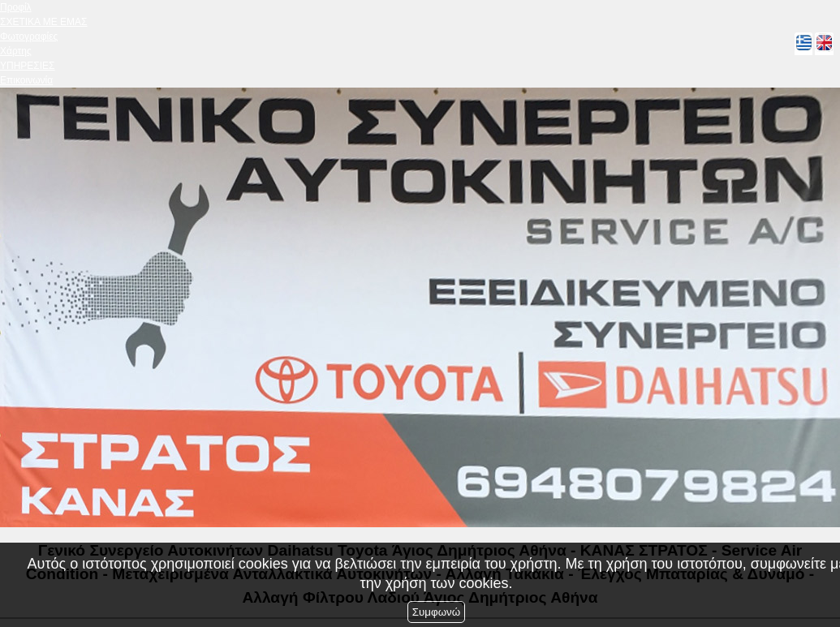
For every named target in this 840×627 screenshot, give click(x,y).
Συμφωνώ (436, 612)
